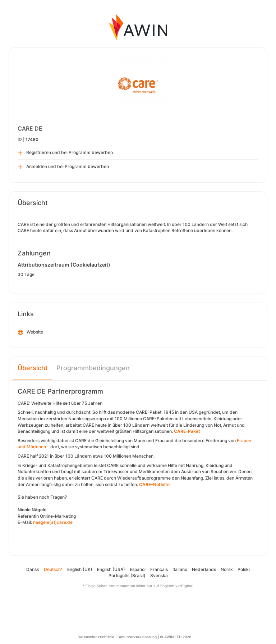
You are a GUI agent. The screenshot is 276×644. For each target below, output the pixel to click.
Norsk (227, 569)
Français (159, 569)
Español (138, 569)
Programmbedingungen (93, 368)
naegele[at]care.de (53, 522)
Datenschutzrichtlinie (96, 637)
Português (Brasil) (127, 575)
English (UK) (80, 569)
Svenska (159, 575)
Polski (244, 569)
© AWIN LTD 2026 (176, 637)
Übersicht (33, 368)
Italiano (180, 569)
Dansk (33, 569)
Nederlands (204, 569)
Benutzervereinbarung (137, 637)
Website (31, 332)
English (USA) (111, 569)
